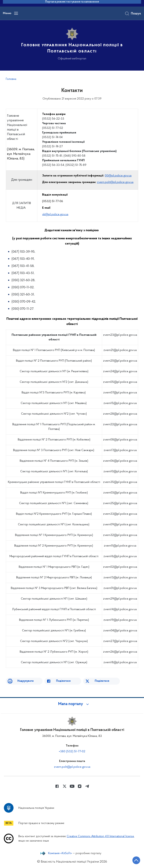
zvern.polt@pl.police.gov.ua (115, 182)
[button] (72, 704)
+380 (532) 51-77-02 (72, 752)
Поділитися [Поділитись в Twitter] (102, 681)
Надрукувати (26, 681)
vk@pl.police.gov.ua (55, 214)
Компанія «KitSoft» (60, 853)
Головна (11, 79)
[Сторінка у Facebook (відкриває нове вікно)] (57, 786)
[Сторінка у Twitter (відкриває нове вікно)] (65, 786)
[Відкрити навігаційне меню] (16, 13)
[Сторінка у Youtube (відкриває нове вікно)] (72, 786)
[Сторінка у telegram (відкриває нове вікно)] (87, 786)
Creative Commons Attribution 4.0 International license (100, 836)
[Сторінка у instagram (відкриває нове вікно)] (80, 786)
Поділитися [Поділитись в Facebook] (63, 681)
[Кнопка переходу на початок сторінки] (136, 860)
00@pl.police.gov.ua (118, 176)
